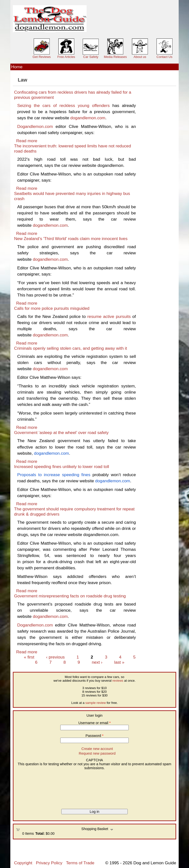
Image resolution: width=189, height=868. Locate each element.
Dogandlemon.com (35, 126)
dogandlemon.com (88, 118)
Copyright (23, 863)
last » (119, 662)
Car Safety (91, 57)
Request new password (97, 753)
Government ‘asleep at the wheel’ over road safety (61, 433)
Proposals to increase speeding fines (54, 475)
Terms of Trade (80, 863)
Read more (27, 141)
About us (140, 57)
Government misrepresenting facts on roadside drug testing (70, 596)
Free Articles (66, 57)
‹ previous (55, 657)
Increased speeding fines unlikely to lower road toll (62, 467)
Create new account (97, 749)
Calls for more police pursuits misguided (52, 308)
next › (97, 662)
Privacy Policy (49, 863)
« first (29, 657)
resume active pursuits (109, 316)
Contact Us (164, 57)
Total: (40, 833)
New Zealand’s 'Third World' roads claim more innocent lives (71, 239)
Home (17, 67)
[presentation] (36, 788)
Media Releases (115, 57)
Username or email (94, 723)
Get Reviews (42, 57)
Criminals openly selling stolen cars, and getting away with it (71, 348)
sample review (96, 703)
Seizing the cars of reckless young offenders (63, 105)
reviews (118, 681)
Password (95, 736)
